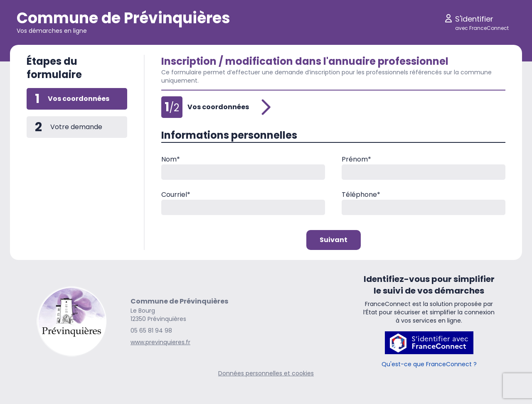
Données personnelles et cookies (266, 373)
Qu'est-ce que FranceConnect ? (429, 364)
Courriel (176, 195)
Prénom (356, 159)
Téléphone (361, 195)
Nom (171, 159)
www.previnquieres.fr (160, 342)
